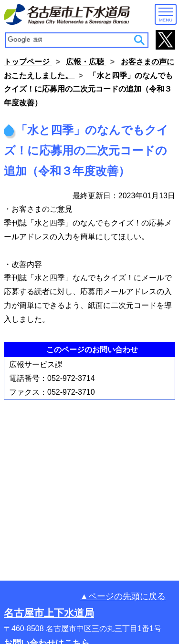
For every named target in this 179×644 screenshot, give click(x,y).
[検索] (70, 40)
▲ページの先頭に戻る (123, 596)
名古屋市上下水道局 (49, 613)
